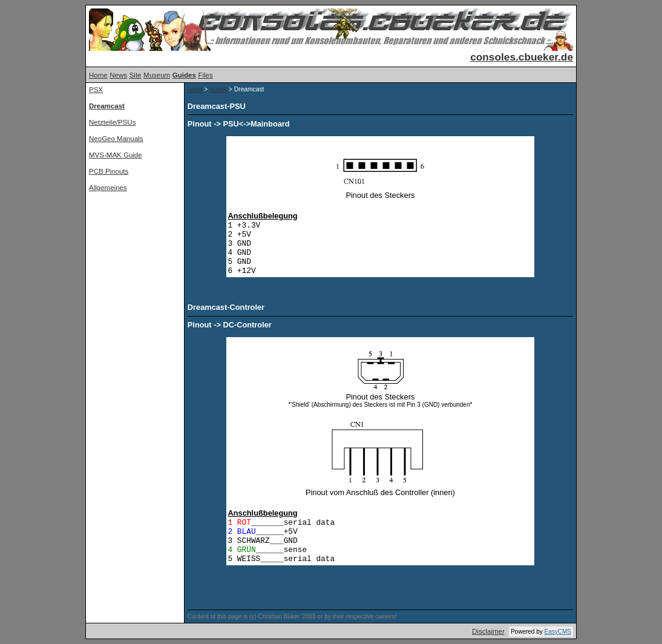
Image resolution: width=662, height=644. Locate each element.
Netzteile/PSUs (112, 122)
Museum (157, 75)
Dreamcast (107, 106)
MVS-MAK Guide (116, 155)
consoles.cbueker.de (522, 57)
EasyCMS (558, 632)
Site (136, 75)
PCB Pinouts (109, 171)
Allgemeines (108, 188)
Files (205, 75)
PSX (96, 90)
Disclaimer (488, 631)
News (118, 75)
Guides (184, 75)
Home (98, 75)
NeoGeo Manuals (116, 139)
